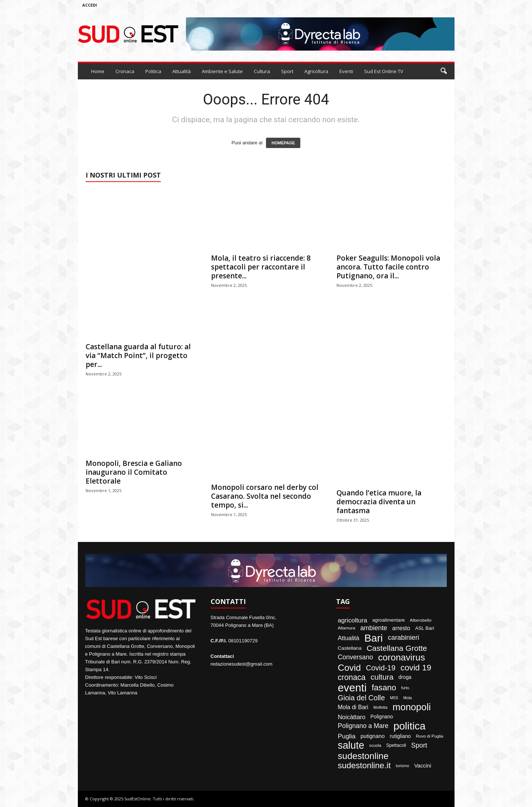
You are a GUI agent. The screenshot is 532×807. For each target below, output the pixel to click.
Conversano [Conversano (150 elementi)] (356, 657)
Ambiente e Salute (222, 71)
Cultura (262, 71)
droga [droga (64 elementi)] (405, 677)
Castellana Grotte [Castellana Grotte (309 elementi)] (397, 648)
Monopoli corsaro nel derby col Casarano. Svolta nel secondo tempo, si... (265, 496)
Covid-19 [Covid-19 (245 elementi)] (381, 668)
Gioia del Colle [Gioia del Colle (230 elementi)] (362, 698)
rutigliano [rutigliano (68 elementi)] (400, 736)
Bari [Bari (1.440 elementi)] (373, 638)
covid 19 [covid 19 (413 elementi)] (416, 668)
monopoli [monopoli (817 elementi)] (412, 707)
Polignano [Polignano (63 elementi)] (382, 717)
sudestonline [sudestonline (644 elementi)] (363, 756)
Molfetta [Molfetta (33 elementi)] (380, 708)
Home (98, 71)
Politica (153, 71)
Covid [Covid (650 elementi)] (350, 668)
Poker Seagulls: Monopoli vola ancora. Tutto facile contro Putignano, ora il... (388, 267)
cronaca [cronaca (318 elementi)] (352, 677)
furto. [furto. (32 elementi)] (405, 688)
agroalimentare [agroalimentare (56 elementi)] (388, 620)
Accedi (90, 5)
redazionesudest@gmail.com (242, 664)
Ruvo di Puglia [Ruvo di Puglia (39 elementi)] (429, 736)
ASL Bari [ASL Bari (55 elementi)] (424, 628)
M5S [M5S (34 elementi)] (394, 698)
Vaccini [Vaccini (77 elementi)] (423, 766)
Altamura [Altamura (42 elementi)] (347, 628)
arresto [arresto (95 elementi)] (401, 628)
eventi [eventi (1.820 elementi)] (352, 688)
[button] (443, 71)
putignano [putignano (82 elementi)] (373, 736)
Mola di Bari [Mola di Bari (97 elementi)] (353, 707)
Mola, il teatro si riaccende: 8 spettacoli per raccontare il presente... (261, 267)
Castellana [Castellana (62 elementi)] (350, 648)
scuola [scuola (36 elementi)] (375, 746)
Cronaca (125, 71)
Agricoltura (316, 71)
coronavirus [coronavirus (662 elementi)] (402, 658)
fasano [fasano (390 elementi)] (384, 688)
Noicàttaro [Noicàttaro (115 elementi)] (352, 717)
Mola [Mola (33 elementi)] (407, 698)
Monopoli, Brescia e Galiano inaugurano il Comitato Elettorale (134, 472)
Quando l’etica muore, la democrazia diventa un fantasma (379, 502)
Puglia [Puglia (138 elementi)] (347, 736)
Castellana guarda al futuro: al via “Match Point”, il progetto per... (138, 356)
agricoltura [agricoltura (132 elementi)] (353, 620)
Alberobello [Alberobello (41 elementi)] (421, 620)
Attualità (182, 71)
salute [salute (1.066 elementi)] (351, 746)
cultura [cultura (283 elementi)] (382, 677)
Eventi (346, 71)
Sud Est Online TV (384, 71)
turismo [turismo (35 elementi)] (403, 766)
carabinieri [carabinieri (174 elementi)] (403, 638)
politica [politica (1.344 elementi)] (409, 726)
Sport (287, 71)
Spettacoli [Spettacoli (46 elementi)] (396, 745)
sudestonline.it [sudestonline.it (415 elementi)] (365, 766)
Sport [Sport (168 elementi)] (419, 745)
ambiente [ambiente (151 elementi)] (374, 628)
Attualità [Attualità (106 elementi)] (349, 638)
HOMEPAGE (283, 143)
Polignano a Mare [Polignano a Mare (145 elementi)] (363, 726)
